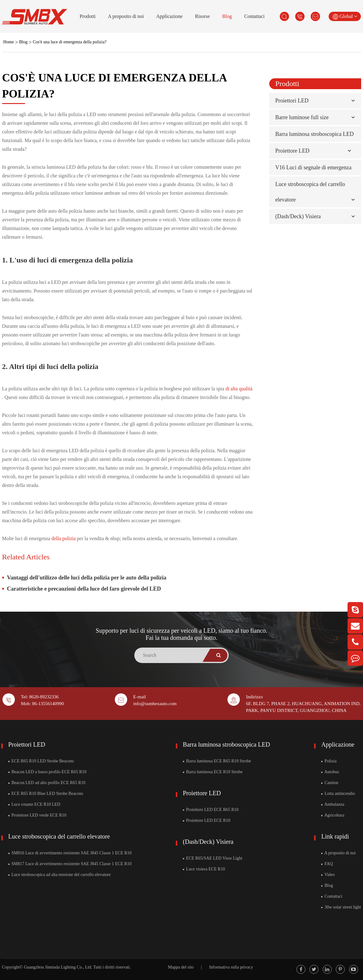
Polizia (329, 761)
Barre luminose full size (302, 117)
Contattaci (254, 16)
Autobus (330, 772)
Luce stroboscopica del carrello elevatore (59, 836)
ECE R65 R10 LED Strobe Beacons (41, 761)
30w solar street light (341, 907)
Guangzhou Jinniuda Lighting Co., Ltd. (58, 967)
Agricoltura (333, 815)
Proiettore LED (292, 151)
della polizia (64, 538)
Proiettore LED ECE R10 (207, 820)
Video (328, 875)
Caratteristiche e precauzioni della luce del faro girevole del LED (84, 589)
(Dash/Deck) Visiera (298, 216)
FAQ (327, 864)
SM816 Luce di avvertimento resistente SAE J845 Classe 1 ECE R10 (70, 853)
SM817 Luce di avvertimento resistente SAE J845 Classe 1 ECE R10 (70, 864)
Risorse (202, 16)
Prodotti (88, 16)
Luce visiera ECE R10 (204, 869)
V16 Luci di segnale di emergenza (313, 167)
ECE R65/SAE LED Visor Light (213, 858)
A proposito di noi (126, 16)
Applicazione (169, 16)
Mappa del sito (181, 967)
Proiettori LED (292, 101)
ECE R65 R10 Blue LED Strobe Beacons (46, 794)
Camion (330, 783)
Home (9, 42)
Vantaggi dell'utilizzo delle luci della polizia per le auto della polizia (87, 578)
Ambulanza (333, 804)
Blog (227, 16)
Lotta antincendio (338, 794)
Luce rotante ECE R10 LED (34, 804)
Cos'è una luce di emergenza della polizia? (70, 42)
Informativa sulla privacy (231, 967)
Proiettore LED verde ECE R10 (37, 815)
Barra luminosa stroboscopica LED (315, 134)
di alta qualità (239, 389)
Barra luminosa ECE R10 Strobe (213, 772)
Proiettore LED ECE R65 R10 (211, 810)
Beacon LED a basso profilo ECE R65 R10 (48, 772)
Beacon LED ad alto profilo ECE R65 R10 (47, 783)
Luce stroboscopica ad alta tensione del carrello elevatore (60, 875)
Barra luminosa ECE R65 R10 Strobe (217, 761)
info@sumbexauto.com (155, 704)
